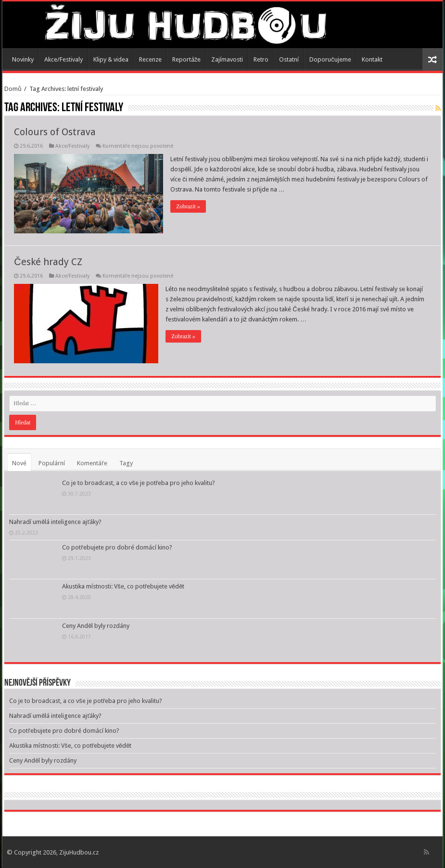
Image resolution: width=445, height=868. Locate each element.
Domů (13, 89)
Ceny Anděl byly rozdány (96, 626)
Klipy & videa (111, 59)
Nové (19, 463)
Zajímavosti (227, 59)
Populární (52, 463)
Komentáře (92, 463)
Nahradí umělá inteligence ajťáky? (55, 522)
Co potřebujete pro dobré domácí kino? (117, 547)
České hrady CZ (48, 262)
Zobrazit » (188, 206)
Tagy (126, 463)
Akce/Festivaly (64, 59)
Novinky (23, 59)
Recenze (150, 59)
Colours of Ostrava (55, 132)
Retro (261, 59)
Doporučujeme (330, 59)
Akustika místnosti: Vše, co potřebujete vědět (123, 586)
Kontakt (372, 59)
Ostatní (289, 59)
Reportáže (187, 59)
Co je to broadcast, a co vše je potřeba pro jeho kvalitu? (139, 483)
